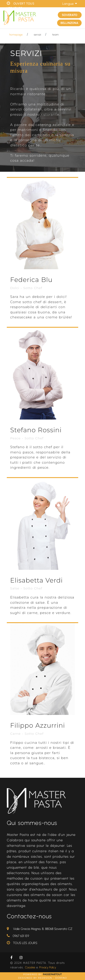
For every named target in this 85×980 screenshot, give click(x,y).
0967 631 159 (21, 936)
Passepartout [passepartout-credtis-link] (52, 974)
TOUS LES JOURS (25, 943)
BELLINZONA (69, 23)
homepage (16, 35)
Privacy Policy (48, 967)
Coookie (30, 967)
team (55, 35)
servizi (37, 35)
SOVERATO (70, 15)
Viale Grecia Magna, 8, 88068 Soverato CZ (43, 929)
